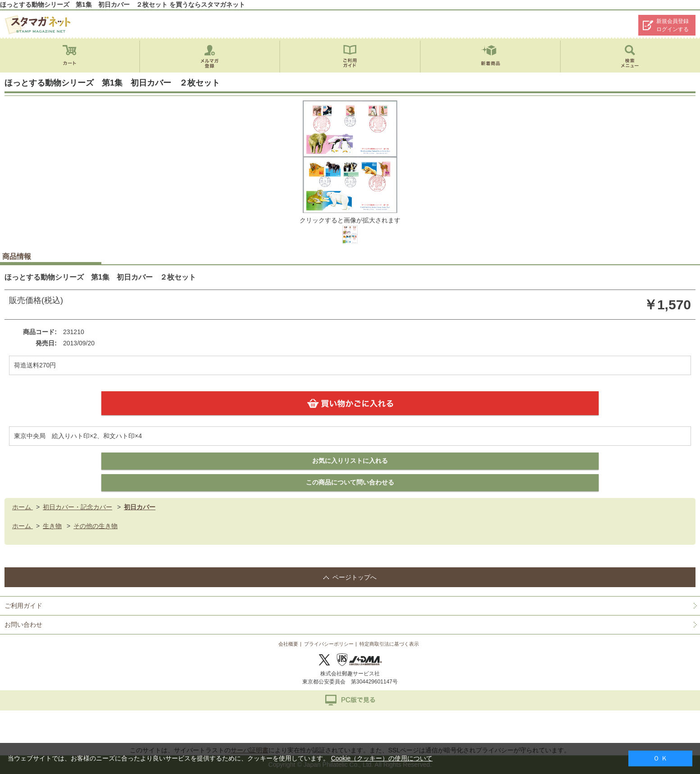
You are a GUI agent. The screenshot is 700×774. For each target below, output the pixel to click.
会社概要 (288, 644)
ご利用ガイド (23, 606)
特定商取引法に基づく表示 (389, 644)
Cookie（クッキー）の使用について (382, 758)
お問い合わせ (23, 625)
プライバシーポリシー (329, 644)
